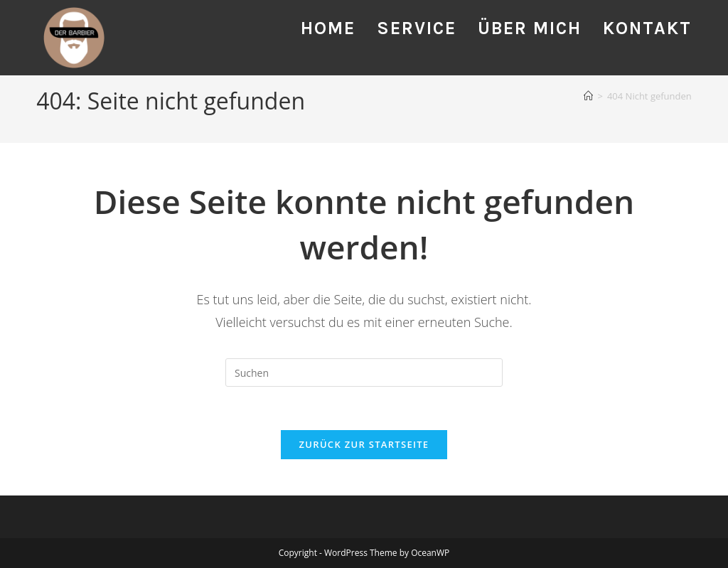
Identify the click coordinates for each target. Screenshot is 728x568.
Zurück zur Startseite (364, 444)
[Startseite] (588, 96)
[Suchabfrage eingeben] (364, 373)
